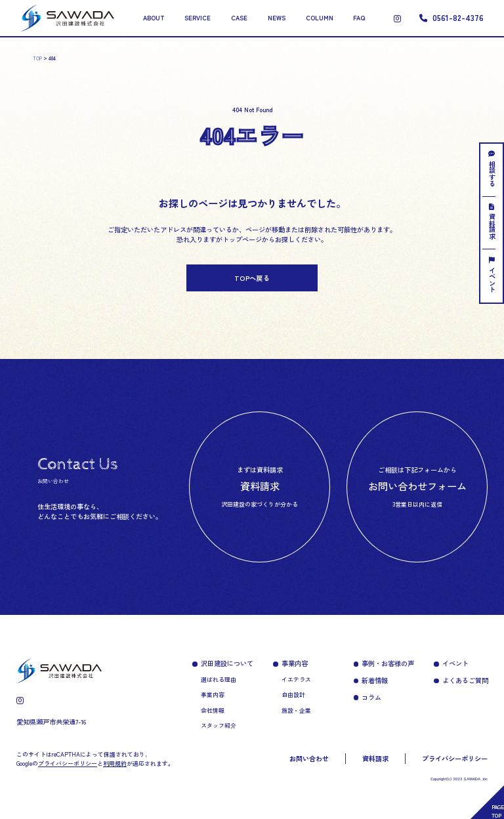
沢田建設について (227, 663)
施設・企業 (296, 710)
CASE (239, 18)
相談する (492, 168)
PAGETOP (498, 810)
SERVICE (198, 18)
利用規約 (115, 764)
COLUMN (320, 18)
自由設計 (293, 695)
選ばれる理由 (219, 680)
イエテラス (296, 680)
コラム (371, 697)
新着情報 (375, 680)
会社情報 (213, 710)
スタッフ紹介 (219, 725)
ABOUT (154, 18)
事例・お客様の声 (388, 663)
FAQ (359, 18)
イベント (492, 275)
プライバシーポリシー (455, 758)
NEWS (277, 18)
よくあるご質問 (465, 680)
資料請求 (492, 221)
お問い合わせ (309, 758)
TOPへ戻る (252, 278)
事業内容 (213, 695)
